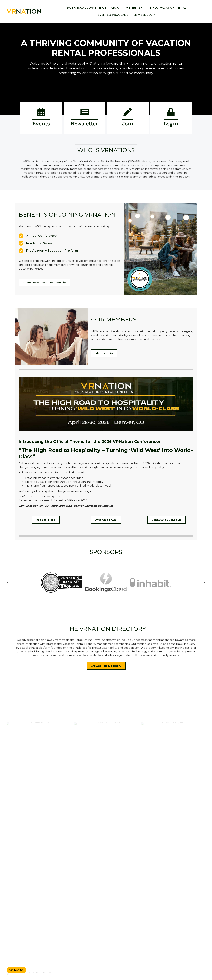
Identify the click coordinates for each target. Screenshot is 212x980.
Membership (136, 8)
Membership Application (105, 951)
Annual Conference (102, 946)
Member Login (144, 15)
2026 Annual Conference (86, 8)
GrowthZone (131, 975)
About (116, 8)
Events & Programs (113, 15)
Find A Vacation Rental (104, 957)
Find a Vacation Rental (168, 8)
